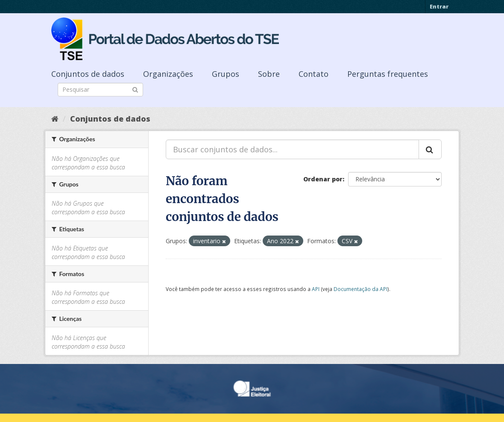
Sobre (269, 74)
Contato (314, 74)
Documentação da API (360, 289)
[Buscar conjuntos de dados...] (292, 149)
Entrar (439, 6)
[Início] (55, 119)
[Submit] (135, 89)
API (316, 289)
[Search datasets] (100, 90)
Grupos (226, 74)
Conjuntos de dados (88, 74)
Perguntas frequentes (388, 74)
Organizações (168, 74)
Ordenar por (323, 179)
